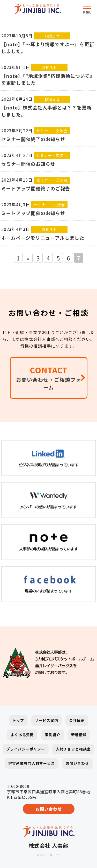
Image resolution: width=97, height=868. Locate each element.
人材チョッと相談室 (73, 749)
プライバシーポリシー (26, 749)
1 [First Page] (18, 258)
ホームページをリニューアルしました (43, 238)
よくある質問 (22, 735)
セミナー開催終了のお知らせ (33, 139)
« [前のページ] (28, 258)
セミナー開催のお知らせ (28, 164)
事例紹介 (53, 735)
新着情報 (79, 735)
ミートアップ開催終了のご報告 (36, 188)
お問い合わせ (77, 763)
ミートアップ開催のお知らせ (33, 213)
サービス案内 (47, 720)
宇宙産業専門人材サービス (32, 763)
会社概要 (77, 720)
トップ (18, 720)
